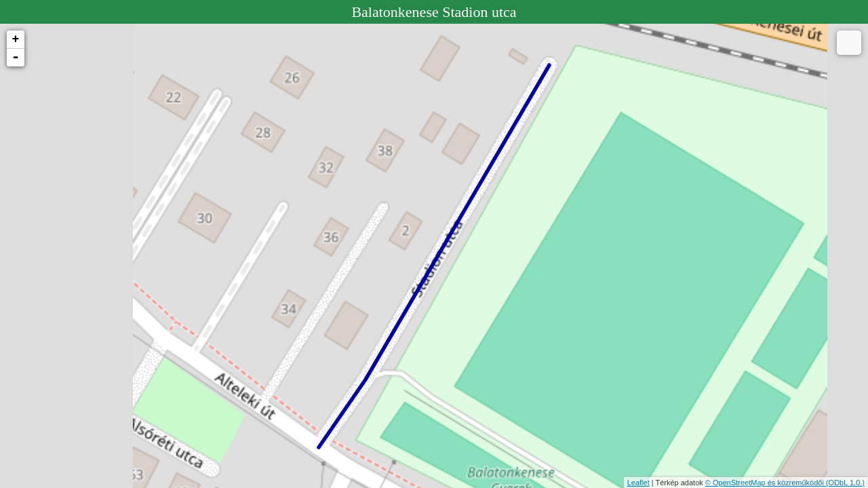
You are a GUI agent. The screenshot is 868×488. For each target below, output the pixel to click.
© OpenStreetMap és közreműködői (766, 483)
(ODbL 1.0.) (845, 483)
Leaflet (638, 483)
